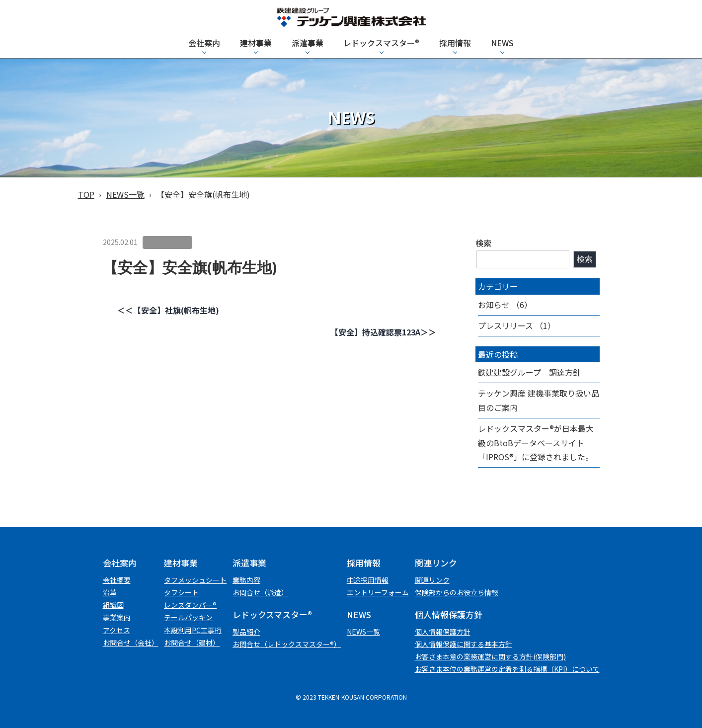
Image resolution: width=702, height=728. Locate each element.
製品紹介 (246, 632)
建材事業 (256, 43)
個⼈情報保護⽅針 (443, 632)
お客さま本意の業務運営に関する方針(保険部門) (490, 656)
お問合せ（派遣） (260, 592)
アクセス (117, 630)
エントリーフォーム (378, 592)
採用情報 (455, 43)
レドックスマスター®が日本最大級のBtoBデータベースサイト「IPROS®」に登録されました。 (536, 443)
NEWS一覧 (125, 194)
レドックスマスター (381, 43)
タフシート (181, 592)
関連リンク (432, 580)
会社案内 (204, 43)
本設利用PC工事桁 (193, 630)
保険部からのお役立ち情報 (457, 592)
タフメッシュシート (195, 580)
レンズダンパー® (190, 605)
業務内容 (246, 580)
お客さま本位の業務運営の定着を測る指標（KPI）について (507, 669)
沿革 (110, 592)
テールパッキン (188, 617)
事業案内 (117, 617)
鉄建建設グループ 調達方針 (529, 372)
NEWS (502, 43)
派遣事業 (308, 43)
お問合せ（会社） (131, 643)
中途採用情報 (368, 580)
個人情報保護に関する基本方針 (464, 644)
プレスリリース (506, 325)
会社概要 (117, 580)
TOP (86, 194)
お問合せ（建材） (192, 643)
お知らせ (494, 305)
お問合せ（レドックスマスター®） (287, 644)
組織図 (113, 605)
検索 (483, 243)
